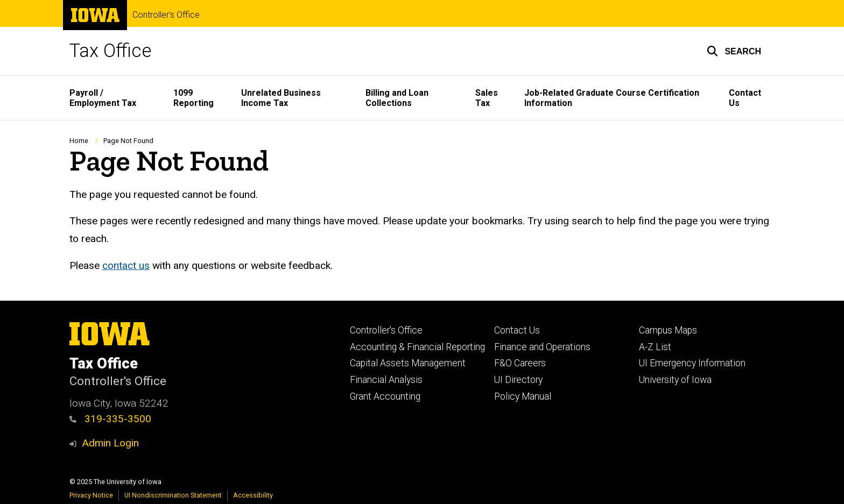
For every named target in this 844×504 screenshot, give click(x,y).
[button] (734, 51)
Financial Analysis (386, 380)
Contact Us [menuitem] (745, 98)
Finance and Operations (542, 347)
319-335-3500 (110, 419)
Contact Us (517, 330)
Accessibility (253, 495)
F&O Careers (520, 363)
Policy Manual (523, 396)
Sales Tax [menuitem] (487, 98)
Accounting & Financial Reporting (417, 347)
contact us (126, 265)
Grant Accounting (385, 396)
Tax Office (110, 51)
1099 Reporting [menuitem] (194, 98)
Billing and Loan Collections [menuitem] (397, 98)
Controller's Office (166, 15)
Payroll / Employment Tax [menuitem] (103, 98)
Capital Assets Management (408, 363)
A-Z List (655, 347)
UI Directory (518, 380)
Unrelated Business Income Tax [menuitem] (281, 98)
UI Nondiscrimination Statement (173, 495)
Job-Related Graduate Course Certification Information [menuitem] (612, 98)
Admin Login (110, 443)
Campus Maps (668, 330)
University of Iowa (675, 380)
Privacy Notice (91, 495)
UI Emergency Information (692, 363)
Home (79, 141)
